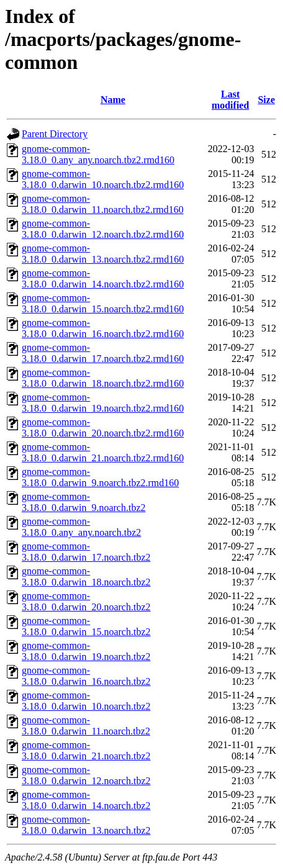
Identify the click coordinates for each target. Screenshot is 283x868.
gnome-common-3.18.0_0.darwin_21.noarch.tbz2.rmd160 (103, 452)
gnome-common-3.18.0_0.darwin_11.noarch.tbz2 (86, 726)
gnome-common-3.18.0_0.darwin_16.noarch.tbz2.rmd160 (103, 328)
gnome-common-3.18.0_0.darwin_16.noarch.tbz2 (86, 676)
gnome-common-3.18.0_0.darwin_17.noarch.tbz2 (86, 552)
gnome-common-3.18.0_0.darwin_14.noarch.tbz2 (86, 800)
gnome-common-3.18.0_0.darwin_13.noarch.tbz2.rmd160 (103, 254)
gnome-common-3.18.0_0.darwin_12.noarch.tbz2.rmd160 (103, 229)
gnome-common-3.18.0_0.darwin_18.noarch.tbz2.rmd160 (103, 378)
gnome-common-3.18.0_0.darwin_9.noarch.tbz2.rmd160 (100, 477)
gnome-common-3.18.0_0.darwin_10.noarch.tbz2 (86, 701)
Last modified (230, 100)
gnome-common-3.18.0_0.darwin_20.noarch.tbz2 (86, 601)
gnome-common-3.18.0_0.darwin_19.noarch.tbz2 (86, 651)
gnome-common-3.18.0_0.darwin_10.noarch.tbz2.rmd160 (103, 179)
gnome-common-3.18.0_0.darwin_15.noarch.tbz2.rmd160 (103, 303)
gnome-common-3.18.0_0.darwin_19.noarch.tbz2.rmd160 (103, 403)
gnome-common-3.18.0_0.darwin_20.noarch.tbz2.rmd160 (103, 427)
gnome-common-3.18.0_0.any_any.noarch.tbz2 (81, 527)
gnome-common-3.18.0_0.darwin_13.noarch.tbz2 (86, 825)
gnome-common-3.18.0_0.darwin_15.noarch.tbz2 (86, 626)
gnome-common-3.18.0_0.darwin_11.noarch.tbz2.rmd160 (103, 204)
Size (266, 100)
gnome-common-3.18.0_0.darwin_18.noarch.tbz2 (86, 576)
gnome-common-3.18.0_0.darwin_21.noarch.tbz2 (86, 750)
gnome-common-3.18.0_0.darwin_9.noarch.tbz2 (84, 502)
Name (113, 100)
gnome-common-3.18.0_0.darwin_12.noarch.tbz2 (86, 775)
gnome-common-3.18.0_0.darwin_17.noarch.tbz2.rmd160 (103, 353)
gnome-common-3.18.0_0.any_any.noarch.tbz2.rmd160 (98, 154)
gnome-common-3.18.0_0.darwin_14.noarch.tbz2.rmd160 (103, 278)
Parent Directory (55, 134)
